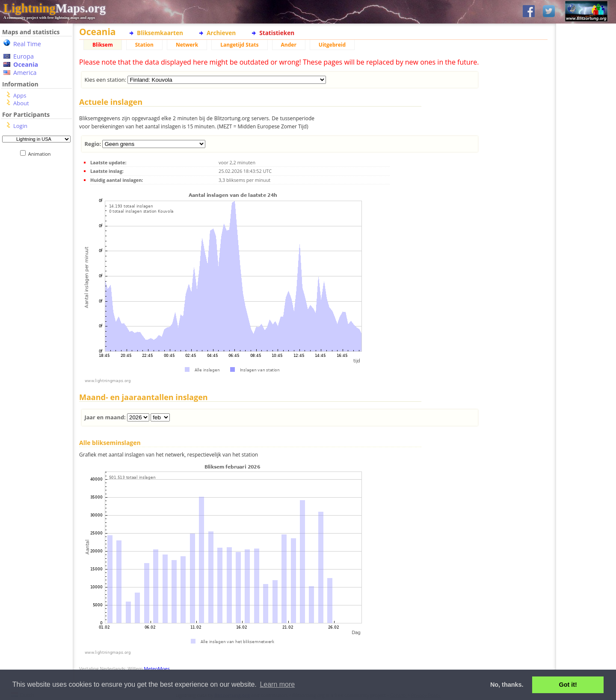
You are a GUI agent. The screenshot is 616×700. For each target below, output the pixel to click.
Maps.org (55, 8)
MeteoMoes (157, 669)
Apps (20, 95)
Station (144, 45)
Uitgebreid (332, 45)
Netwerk (187, 45)
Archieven (221, 33)
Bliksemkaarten (160, 33)
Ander (289, 45)
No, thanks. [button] (507, 685)
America (25, 73)
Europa (24, 56)
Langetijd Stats (239, 45)
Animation (41, 154)
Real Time (27, 44)
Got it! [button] (568, 685)
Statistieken (277, 33)
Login (20, 126)
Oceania (26, 64)
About (21, 103)
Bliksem (103, 45)
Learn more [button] (277, 684)
